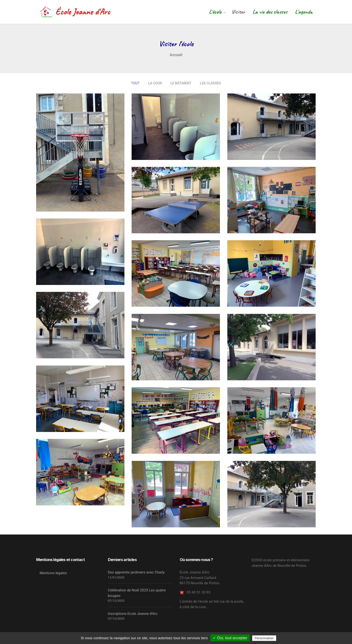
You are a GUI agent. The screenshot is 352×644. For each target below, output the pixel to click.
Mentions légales (53, 573)
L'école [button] (216, 12)
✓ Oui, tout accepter (230, 638)
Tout (135, 83)
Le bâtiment (181, 83)
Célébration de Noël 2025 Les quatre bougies (137, 593)
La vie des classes (270, 12)
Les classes (211, 83)
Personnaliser (264, 638)
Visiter (238, 12)
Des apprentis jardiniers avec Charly (136, 572)
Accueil (176, 55)
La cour (155, 83)
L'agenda (304, 12)
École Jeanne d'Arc (75, 12)
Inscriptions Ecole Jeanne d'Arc (133, 614)
